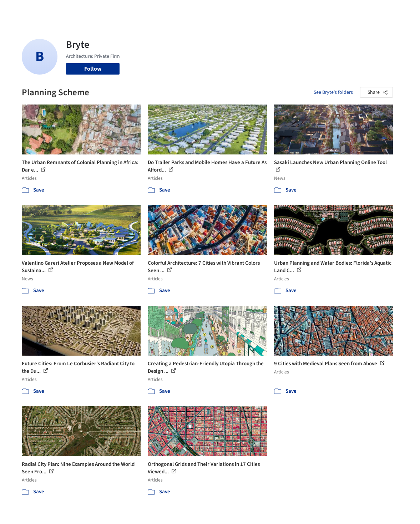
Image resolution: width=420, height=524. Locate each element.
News (288, 10)
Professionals (260, 10)
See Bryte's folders (333, 92)
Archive (308, 10)
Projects (166, 10)
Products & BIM (221, 10)
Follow (93, 69)
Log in (343, 10)
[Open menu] (402, 10)
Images (189, 10)
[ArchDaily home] (19, 10)
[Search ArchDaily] (99, 10)
